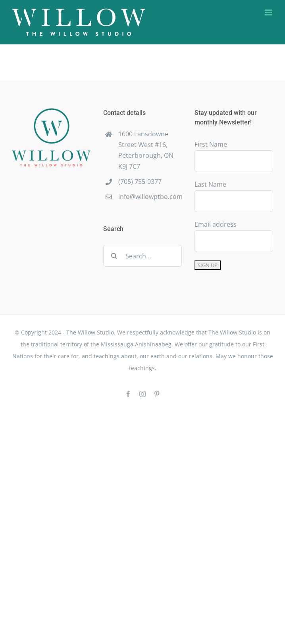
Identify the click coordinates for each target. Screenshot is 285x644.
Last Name (210, 184)
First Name (211, 144)
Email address (216, 224)
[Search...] (142, 256)
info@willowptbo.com (150, 197)
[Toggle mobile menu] (269, 12)
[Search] (114, 256)
